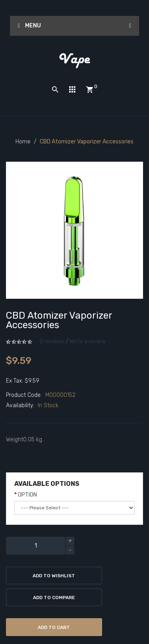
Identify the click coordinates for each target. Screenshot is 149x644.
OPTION (27, 495)
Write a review (88, 341)
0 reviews (52, 341)
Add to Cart (54, 627)
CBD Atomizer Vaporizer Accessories (87, 142)
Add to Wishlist (54, 576)
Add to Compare (54, 598)
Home (23, 142)
